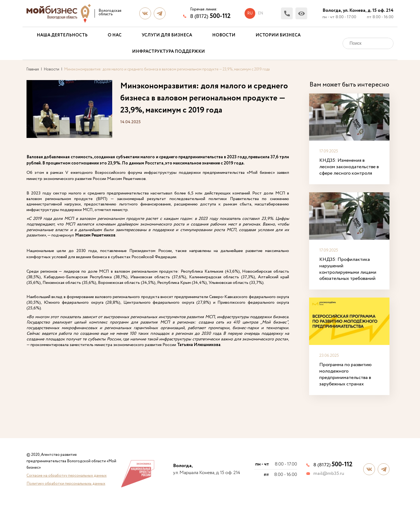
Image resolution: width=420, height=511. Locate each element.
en (260, 13)
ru (250, 13)
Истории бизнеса (278, 35)
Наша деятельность (62, 35)
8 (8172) (210, 16)
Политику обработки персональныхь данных (66, 484)
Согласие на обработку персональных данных (67, 476)
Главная (33, 69)
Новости (224, 35)
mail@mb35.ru (329, 474)
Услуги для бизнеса (167, 35)
